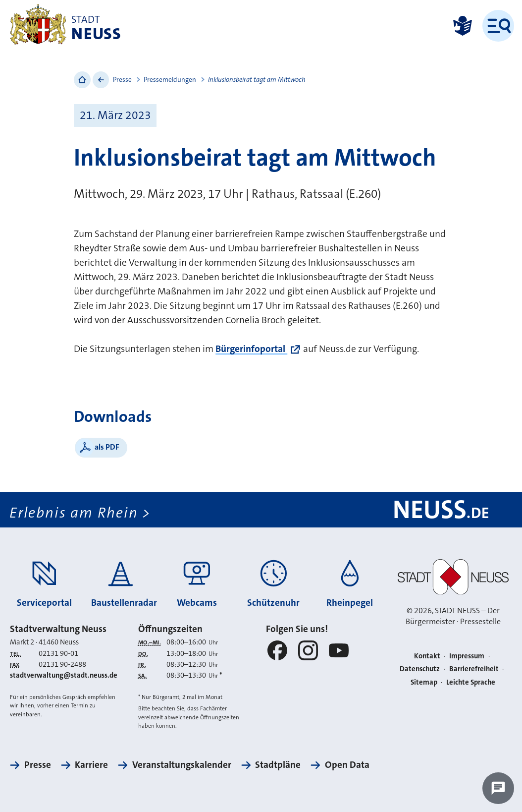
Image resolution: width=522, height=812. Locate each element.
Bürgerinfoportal (251, 349)
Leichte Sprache (471, 682)
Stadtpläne (278, 765)
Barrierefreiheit (474, 669)
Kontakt (427, 656)
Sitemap (424, 682)
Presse (122, 80)
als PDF (107, 447)
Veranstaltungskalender (182, 765)
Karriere (91, 765)
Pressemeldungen (170, 80)
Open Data (347, 765)
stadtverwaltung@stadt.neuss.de (64, 675)
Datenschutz (420, 669)
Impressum (467, 656)
